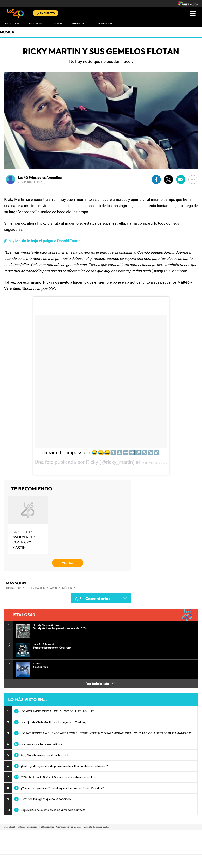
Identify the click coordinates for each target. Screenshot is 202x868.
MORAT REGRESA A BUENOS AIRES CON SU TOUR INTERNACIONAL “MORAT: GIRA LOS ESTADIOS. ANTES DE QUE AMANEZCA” (106, 733)
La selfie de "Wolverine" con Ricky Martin (24, 540)
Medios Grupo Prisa (101, 849)
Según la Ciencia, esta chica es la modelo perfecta (53, 810)
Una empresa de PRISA (101, 839)
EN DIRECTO (47, 13)
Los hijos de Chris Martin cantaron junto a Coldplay (53, 722)
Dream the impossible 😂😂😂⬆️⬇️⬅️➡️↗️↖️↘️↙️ (101, 453)
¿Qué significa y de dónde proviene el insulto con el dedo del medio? (64, 766)
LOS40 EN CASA (104, 23)
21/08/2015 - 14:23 (32, 182)
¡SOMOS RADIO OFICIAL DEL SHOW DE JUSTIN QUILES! (58, 711)
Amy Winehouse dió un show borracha (45, 755)
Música (7, 32)
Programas (36, 23)
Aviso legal (10, 827)
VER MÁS (68, 563)
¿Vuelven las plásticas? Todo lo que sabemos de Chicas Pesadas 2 (62, 788)
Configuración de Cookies (69, 827)
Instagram (14, 588)
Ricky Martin (36, 588)
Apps (54, 588)
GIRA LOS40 (79, 23)
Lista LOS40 (12, 23)
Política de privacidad (27, 827)
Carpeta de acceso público (96, 827)
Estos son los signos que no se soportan (46, 799)
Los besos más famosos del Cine (41, 744)
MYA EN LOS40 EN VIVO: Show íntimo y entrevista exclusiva (59, 777)
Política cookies (47, 827)
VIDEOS (58, 23)
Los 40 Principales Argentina (40, 177)
